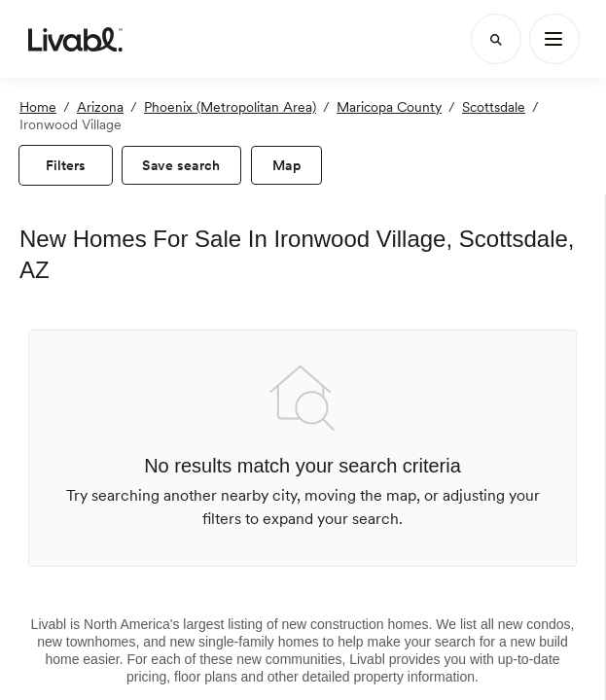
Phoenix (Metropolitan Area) (230, 107)
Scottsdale (494, 107)
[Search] (496, 39)
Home (38, 107)
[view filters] (66, 165)
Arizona (100, 107)
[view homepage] (75, 39)
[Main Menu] (554, 39)
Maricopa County (389, 107)
